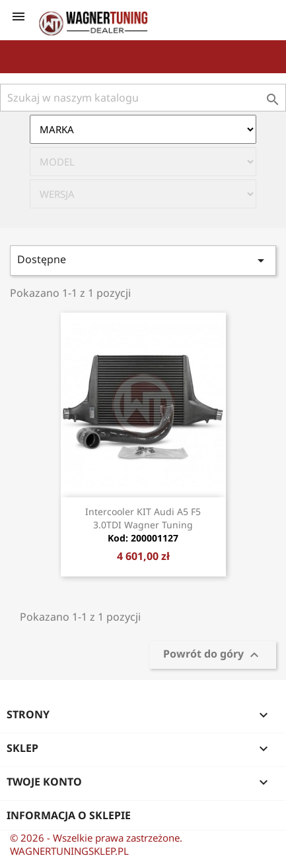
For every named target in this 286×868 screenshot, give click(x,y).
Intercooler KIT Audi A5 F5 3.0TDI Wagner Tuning (143, 525)
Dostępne (143, 260)
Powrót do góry (213, 655)
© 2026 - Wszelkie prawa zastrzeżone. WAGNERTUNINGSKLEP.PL (96, 844)
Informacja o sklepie (69, 815)
